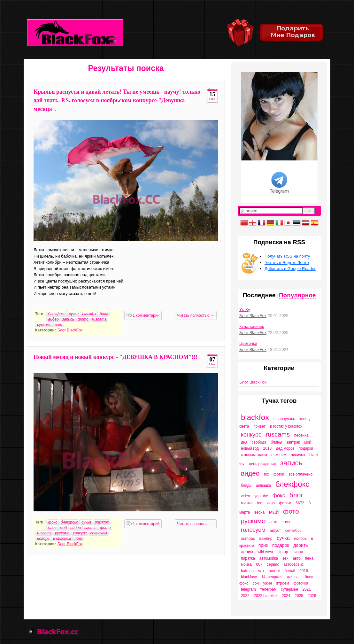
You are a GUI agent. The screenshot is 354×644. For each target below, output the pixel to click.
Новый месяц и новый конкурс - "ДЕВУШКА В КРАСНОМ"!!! (115, 357)
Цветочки (248, 343)
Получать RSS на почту (287, 256)
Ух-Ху (245, 310)
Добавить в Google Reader (290, 269)
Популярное (297, 295)
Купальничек (252, 326)
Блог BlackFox (70, 330)
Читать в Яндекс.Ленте (287, 263)
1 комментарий (143, 315)
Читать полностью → (196, 315)
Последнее (259, 295)
